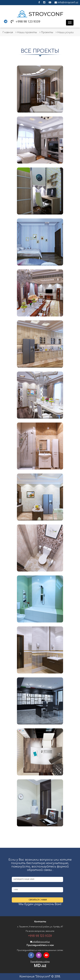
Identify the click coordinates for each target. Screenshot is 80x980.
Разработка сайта (40, 962)
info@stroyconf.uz (66, 2)
